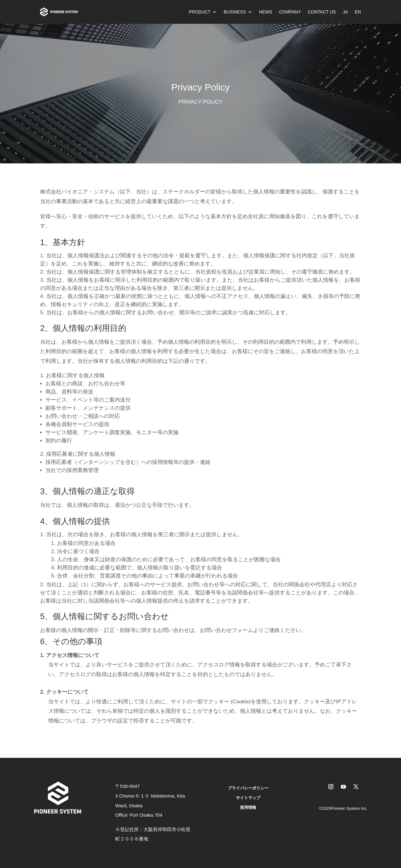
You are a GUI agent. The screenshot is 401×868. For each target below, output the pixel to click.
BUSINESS (235, 12)
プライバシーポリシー (248, 788)
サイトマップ (248, 798)
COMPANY (290, 12)
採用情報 (248, 807)
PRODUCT (200, 12)
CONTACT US (322, 12)
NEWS (266, 12)
